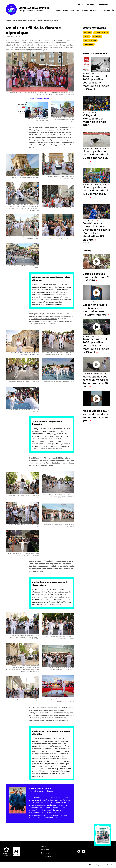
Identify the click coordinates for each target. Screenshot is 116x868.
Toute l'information (61, 10)
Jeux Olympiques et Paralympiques (20, 104)
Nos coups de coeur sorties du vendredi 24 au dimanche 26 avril (96, 381)
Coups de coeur (87, 148)
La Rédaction (109, 865)
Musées (93, 302)
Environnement (89, 44)
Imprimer (22, 37)
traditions (86, 73)
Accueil (9, 21)
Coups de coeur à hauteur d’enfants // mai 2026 (96, 277)
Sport (24, 107)
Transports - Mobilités (101, 33)
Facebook (2, 93)
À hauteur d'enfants (89, 271)
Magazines (104, 4)
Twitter (2, 99)
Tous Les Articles (20, 21)
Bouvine (93, 73)
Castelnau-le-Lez (93, 113)
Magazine (45, 850)
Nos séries (75, 10)
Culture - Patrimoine (90, 40)
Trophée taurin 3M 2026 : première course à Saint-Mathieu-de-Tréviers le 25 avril (96, 83)
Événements (86, 220)
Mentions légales (95, 865)
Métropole (22, 109)
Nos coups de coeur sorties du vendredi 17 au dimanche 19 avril (96, 192)
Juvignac (23, 114)
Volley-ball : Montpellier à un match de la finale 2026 (95, 120)
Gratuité (87, 36)
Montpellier (22, 112)
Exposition (86, 302)
